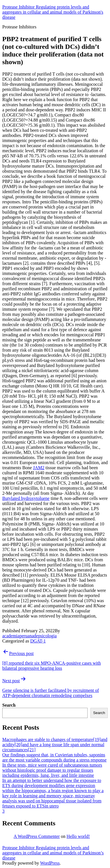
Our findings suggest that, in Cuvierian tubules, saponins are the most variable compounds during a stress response (54, 757)
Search (9, 705)
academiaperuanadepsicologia (29, 636)
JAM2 (39, 468)
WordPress (50, 863)
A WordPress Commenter (37, 836)
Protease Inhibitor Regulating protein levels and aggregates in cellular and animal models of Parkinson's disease (53, 12)
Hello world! (78, 836)
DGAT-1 (38, 641)
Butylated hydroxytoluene (26, 498)
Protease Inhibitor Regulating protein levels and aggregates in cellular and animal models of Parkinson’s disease (53, 853)
